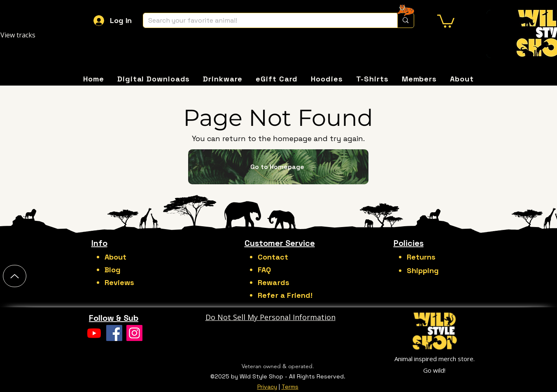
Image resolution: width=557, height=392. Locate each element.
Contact (273, 257)
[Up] (15, 276)
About (115, 257)
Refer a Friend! (285, 295)
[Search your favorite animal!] (264, 20)
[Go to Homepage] (278, 167)
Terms (290, 387)
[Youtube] (94, 333)
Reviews (119, 282)
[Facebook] (114, 333)
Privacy (267, 387)
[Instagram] (134, 333)
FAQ (264, 270)
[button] (446, 20)
